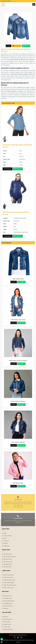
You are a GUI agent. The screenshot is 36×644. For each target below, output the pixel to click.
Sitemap (6, 543)
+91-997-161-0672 (6, 1)
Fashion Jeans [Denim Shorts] (7, 627)
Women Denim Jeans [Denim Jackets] (9, 575)
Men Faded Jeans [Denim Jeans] (8, 564)
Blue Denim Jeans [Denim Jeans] (8, 559)
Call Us (9, 46)
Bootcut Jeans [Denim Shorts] (7, 622)
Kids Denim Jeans (8, 596)
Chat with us (26, 46)
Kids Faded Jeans (8, 598)
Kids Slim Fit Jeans (8, 606)
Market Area (6, 546)
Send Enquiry (8, 169)
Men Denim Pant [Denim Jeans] (7, 567)
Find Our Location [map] (18, 506)
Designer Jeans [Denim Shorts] (7, 624)
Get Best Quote (17, 46)
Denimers (15, 635)
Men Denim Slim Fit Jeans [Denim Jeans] (10, 557)
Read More (14, 282)
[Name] (34, 4)
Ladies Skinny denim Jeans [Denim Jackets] (10, 585)
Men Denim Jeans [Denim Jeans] (8, 554)
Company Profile (8, 536)
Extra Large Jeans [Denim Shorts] (8, 619)
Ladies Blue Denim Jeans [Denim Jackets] (9, 580)
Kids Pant (6, 609)
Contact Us (18, 523)
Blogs (5, 538)
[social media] (15, 637)
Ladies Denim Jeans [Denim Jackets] (8, 577)
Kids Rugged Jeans (8, 603)
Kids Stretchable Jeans (9, 601)
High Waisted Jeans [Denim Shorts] (8, 629)
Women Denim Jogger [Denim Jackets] (9, 583)
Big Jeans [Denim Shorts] (6, 617)
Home (5, 533)
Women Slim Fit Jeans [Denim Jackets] (9, 588)
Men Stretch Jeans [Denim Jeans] (8, 562)
